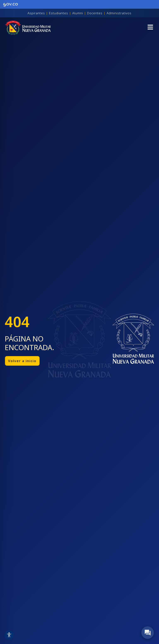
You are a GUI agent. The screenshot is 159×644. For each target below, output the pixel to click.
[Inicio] (28, 28)
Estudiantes (59, 13)
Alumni (78, 13)
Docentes (95, 13)
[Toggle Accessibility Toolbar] (9, 635)
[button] (150, 28)
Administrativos (119, 13)
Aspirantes (36, 13)
